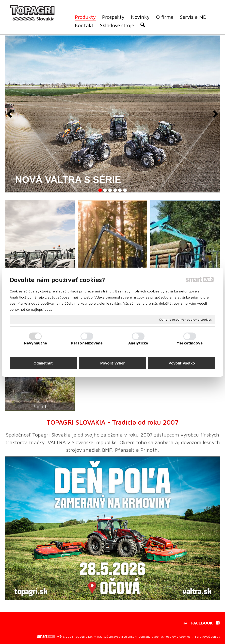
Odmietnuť (43, 363)
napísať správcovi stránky (116, 637)
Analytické (138, 343)
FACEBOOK (202, 623)
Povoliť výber (112, 363)
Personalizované (87, 343)
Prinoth (40, 407)
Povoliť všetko (182, 363)
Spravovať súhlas (207, 637)
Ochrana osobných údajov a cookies (185, 319)
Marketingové (190, 343)
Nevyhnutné (35, 343)
